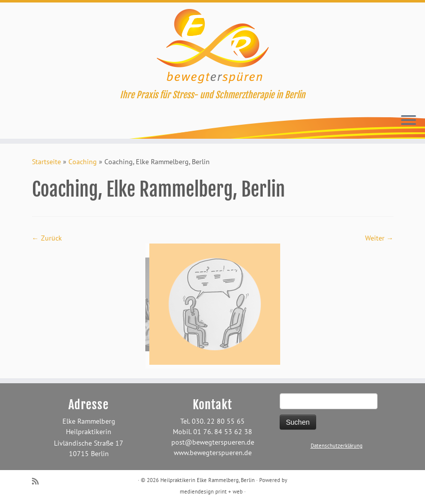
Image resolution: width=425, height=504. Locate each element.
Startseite (46, 162)
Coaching (83, 162)
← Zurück (47, 238)
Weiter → (379, 238)
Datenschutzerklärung (337, 446)
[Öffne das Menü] (409, 121)
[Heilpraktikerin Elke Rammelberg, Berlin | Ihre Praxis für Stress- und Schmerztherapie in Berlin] (212, 46)
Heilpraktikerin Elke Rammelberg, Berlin (208, 480)
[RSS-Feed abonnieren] (38, 481)
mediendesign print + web (211, 492)
